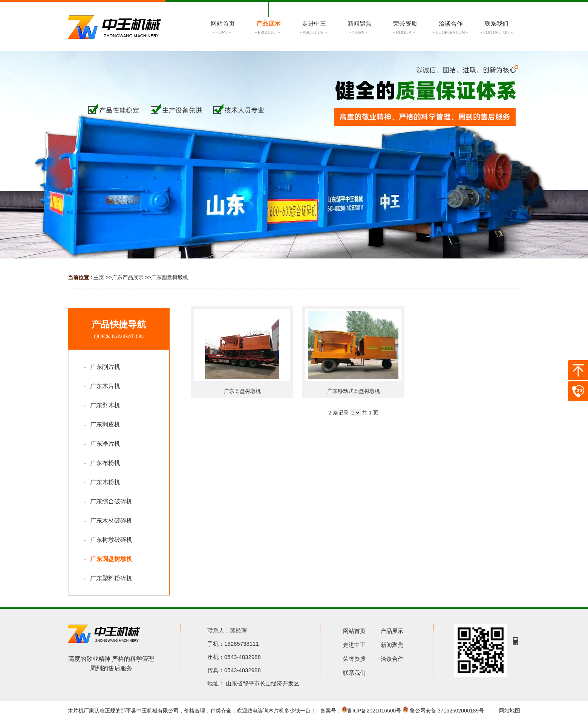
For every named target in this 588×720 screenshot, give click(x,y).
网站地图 (510, 711)
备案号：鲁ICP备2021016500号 (361, 711)
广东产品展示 (128, 277)
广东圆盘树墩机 (170, 277)
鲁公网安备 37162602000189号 (443, 711)
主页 (99, 277)
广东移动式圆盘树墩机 (354, 391)
